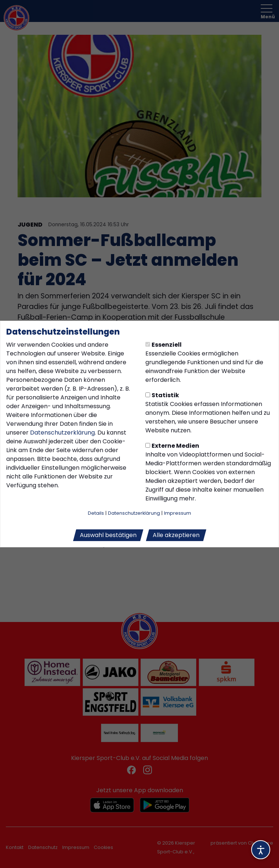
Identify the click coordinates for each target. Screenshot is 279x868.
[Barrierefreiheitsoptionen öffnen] (261, 850)
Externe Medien (172, 446)
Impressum (178, 513)
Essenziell (163, 345)
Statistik (162, 395)
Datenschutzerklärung (62, 433)
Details (96, 513)
